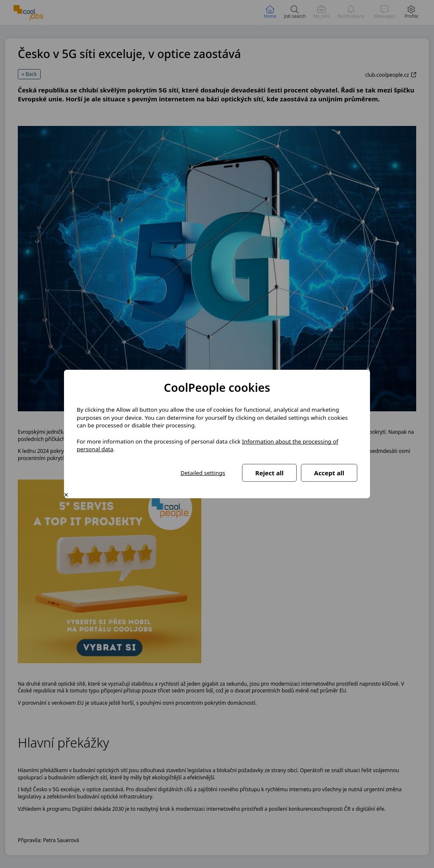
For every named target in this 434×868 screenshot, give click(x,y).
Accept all (329, 473)
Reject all (269, 473)
